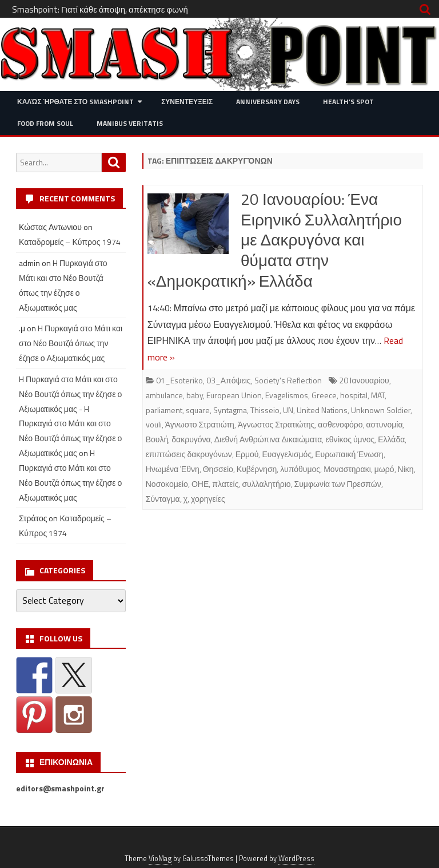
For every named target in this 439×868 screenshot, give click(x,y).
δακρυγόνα (191, 439)
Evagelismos (287, 395)
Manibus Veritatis (130, 123)
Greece (324, 395)
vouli (154, 424)
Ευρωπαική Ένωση (349, 454)
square (198, 410)
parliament (164, 410)
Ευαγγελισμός (287, 454)
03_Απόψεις (229, 380)
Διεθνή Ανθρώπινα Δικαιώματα (268, 439)
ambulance (164, 395)
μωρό (384, 469)
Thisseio (265, 410)
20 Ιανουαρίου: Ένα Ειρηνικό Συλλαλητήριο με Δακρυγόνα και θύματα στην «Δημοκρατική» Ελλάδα (275, 240)
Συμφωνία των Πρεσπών (338, 484)
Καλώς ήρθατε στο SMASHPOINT (75, 102)
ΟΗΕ (200, 484)
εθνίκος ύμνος (350, 439)
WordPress (296, 859)
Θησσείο (218, 469)
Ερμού (247, 454)
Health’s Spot (348, 102)
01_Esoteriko (179, 380)
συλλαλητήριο (266, 484)
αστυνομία (385, 424)
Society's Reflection (288, 380)
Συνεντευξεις (187, 102)
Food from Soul (45, 123)
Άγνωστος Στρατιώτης (276, 424)
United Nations (322, 410)
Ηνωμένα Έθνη (173, 469)
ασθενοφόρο (340, 424)
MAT (378, 395)
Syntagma (230, 410)
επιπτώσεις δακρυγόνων (189, 454)
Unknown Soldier (381, 410)
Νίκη (406, 469)
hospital (354, 395)
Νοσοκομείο (167, 484)
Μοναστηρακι (347, 469)
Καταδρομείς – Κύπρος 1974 (70, 242)
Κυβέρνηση (257, 469)
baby (195, 395)
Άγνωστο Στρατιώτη (200, 424)
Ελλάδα (391, 439)
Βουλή (157, 439)
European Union (234, 395)
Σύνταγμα (163, 499)
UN (288, 410)
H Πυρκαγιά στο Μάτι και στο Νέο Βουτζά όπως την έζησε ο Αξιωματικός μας (71, 343)
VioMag (160, 859)
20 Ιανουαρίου (364, 380)
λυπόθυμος (300, 469)
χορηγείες (208, 499)
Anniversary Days (268, 102)
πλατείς (225, 484)
